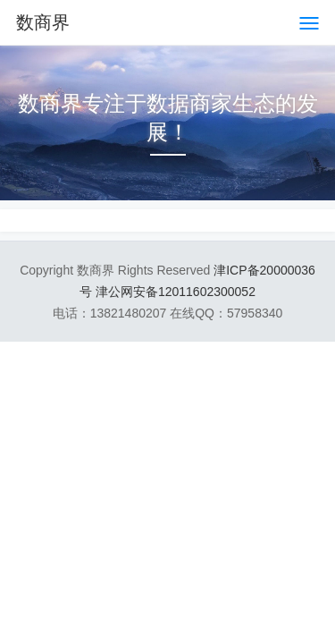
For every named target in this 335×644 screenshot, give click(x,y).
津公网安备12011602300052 (176, 292)
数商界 (43, 22)
